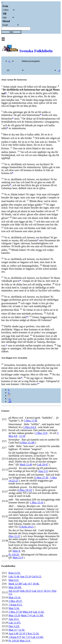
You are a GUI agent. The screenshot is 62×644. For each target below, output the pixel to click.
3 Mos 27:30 (42, 478)
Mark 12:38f (15, 584)
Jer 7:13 (26, 637)
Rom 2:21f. (14, 573)
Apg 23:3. (14, 619)
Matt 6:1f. (14, 580)
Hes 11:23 (15, 536)
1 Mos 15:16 (37, 502)
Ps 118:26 (14, 555)
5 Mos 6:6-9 (30, 427)
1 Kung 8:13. (15, 605)
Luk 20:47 (43, 465)
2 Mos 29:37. (15, 601)
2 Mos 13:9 (41, 433)
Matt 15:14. (15, 597)
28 (10, 401)
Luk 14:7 (27, 584)
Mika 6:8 (27, 612)
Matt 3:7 (13, 630)
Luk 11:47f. (15, 623)
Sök (11, 32)
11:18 (22, 436)
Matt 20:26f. (15, 587)
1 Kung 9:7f (15, 637)
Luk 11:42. (39, 612)
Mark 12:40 (26, 465)
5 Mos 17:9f (31, 421)
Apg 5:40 (13, 633)
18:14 (46, 591)
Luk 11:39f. (37, 615)
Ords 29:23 (25, 591)
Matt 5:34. (14, 608)
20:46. (36, 584)
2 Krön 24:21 (27, 527)
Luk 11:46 (14, 576)
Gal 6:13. (37, 576)
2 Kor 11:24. (32, 633)
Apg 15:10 (25, 576)
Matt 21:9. (25, 641)
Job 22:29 (14, 591)
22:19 (22, 633)
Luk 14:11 (38, 591)
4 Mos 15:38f (27, 443)
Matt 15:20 (14, 615)
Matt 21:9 (18, 557)
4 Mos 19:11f (25, 490)
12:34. (21, 630)
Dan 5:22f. (14, 626)
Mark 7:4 (26, 615)
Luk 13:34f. (37, 637)
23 (9, 396)
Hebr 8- (17, 551)
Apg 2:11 (43, 471)
